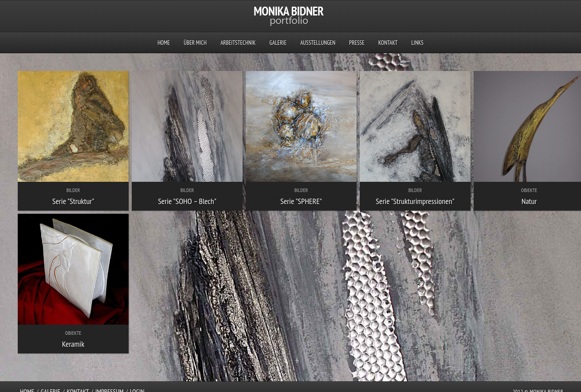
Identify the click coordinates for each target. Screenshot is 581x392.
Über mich (195, 43)
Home (164, 43)
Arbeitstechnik (238, 43)
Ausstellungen (318, 43)
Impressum (110, 383)
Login (137, 383)
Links (417, 43)
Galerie (278, 43)
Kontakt (388, 43)
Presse (357, 43)
